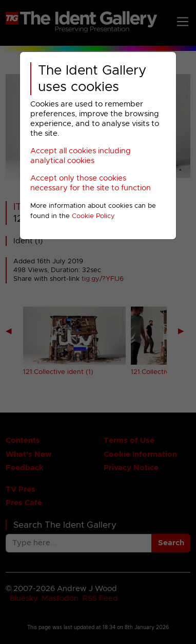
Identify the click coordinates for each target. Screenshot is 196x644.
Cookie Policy (93, 216)
